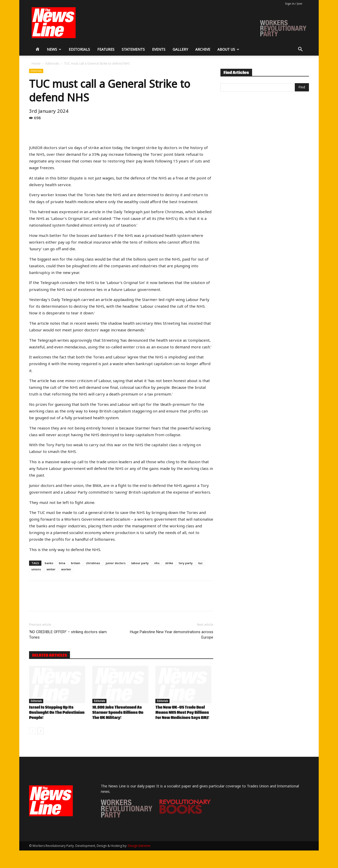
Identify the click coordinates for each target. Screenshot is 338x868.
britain (76, 563)
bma (62, 563)
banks (49, 563)
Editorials (79, 49)
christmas (93, 563)
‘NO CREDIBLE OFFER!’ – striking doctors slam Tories (68, 635)
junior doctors (116, 563)
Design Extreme (139, 846)
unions (36, 569)
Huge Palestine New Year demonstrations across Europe (172, 635)
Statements (133, 49)
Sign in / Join (294, 3)
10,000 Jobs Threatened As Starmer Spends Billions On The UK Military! (118, 713)
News (54, 49)
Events (159, 49)
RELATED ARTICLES (50, 655)
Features (106, 49)
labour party (140, 563)
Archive (203, 49)
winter (51, 569)
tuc (201, 563)
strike (169, 563)
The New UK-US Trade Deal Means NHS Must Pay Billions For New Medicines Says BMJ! (182, 713)
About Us (228, 49)
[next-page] (41, 731)
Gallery (180, 49)
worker (66, 569)
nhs (157, 563)
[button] (300, 50)
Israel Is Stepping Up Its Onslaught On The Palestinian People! (57, 713)
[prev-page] (32, 731)
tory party (186, 563)
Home (36, 63)
